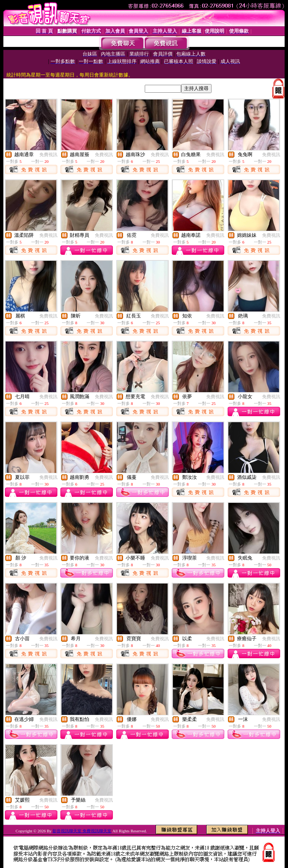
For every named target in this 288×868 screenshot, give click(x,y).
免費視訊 (48, 155)
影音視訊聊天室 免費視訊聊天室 (82, 831)
